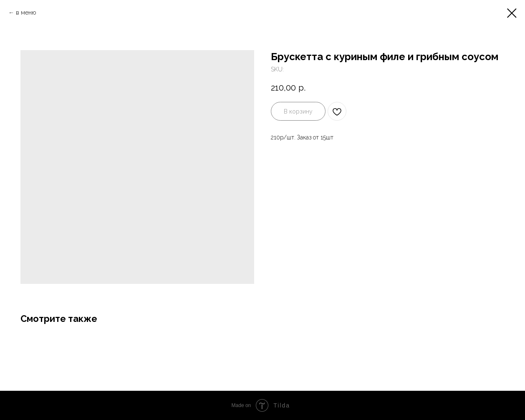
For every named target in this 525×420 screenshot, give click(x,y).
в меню (27, 13)
